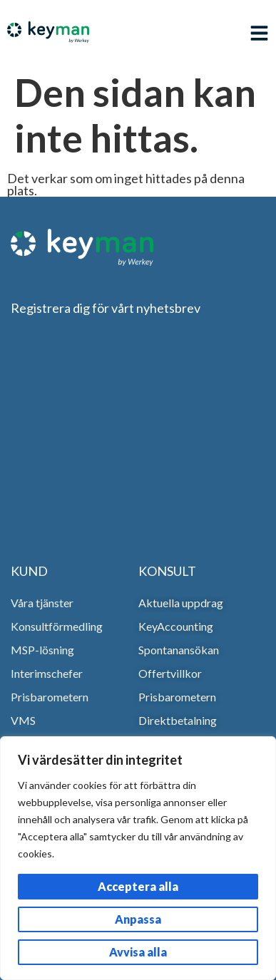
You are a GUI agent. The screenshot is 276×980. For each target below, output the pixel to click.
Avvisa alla (138, 952)
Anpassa (138, 919)
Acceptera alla (138, 886)
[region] (138, 858)
